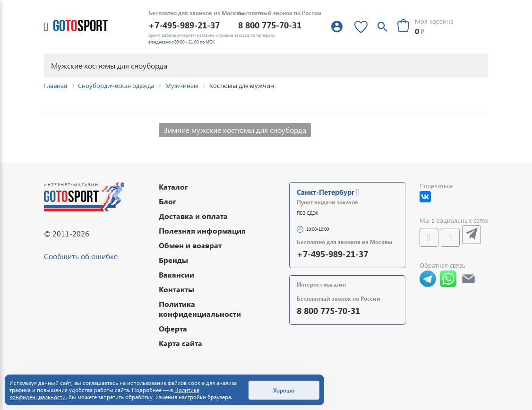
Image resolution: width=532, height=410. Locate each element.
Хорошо (284, 390)
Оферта (173, 328)
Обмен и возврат (190, 245)
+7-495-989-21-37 (184, 25)
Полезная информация (202, 231)
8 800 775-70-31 (270, 25)
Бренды (173, 260)
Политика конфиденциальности (200, 309)
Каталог (173, 187)
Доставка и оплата (193, 216)
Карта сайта (180, 343)
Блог (167, 201)
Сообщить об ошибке (81, 256)
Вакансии (176, 275)
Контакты (176, 289)
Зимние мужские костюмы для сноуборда (235, 130)
